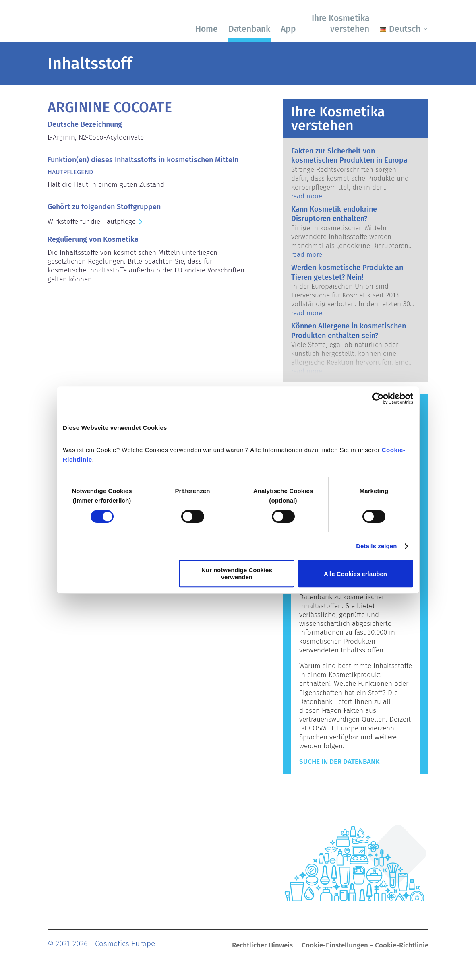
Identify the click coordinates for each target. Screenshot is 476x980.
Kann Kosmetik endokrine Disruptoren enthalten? (334, 214)
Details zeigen (376, 546)
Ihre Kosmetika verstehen (340, 24)
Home (207, 29)
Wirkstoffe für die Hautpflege (92, 222)
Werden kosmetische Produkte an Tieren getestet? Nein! (347, 272)
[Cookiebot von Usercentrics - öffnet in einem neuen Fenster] (378, 398)
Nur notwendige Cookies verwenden (237, 574)
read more (307, 196)
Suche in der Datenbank (339, 762)
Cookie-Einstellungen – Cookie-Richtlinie (365, 946)
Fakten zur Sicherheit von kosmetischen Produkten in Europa (349, 156)
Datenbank (249, 29)
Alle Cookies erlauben (355, 574)
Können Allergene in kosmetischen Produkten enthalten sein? (349, 331)
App (288, 29)
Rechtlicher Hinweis (262, 946)
